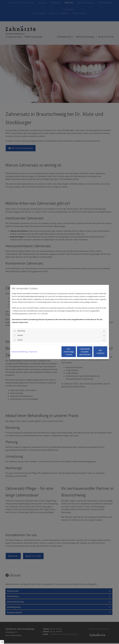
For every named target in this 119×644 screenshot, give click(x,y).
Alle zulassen (97, 352)
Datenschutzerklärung (19, 352)
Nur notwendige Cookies (53, 352)
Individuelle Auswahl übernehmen (75, 352)
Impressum (33, 352)
